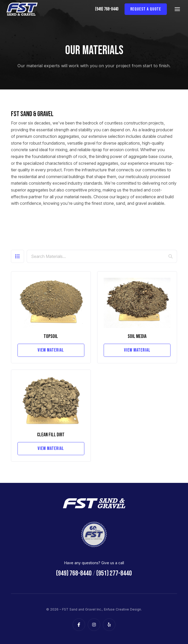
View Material (51, 350)
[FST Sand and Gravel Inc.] (22, 9)
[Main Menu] (177, 9)
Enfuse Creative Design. (123, 609)
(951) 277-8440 (114, 573)
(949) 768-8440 (107, 9)
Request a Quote (146, 9)
